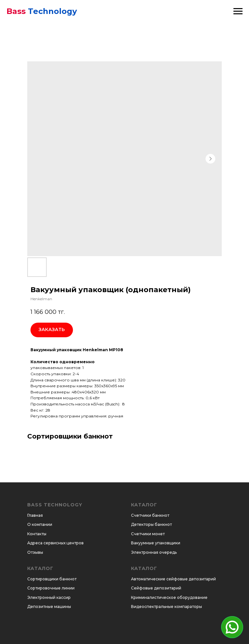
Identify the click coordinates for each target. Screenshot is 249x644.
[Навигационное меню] (238, 11)
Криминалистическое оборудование (169, 597)
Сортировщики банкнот (52, 579)
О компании (40, 524)
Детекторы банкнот (151, 524)
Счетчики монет (148, 534)
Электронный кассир (49, 597)
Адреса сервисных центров (55, 543)
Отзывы (35, 552)
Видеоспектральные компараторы (166, 607)
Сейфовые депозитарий (156, 588)
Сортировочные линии (51, 588)
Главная (35, 515)
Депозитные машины (49, 607)
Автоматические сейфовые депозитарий (173, 579)
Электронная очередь (154, 552)
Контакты (37, 534)
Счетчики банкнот (150, 515)
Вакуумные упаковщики (156, 543)
